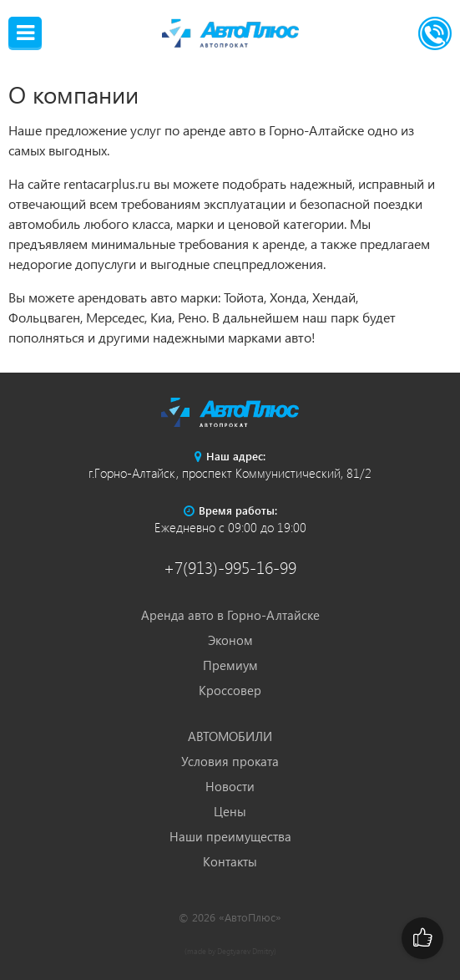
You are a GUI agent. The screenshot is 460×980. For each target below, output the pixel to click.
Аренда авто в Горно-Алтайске (230, 615)
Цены (230, 811)
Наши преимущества (230, 836)
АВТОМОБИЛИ (230, 736)
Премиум (230, 665)
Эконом (230, 640)
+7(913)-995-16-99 (230, 567)
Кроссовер (230, 690)
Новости (230, 786)
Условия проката (230, 761)
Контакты (230, 861)
